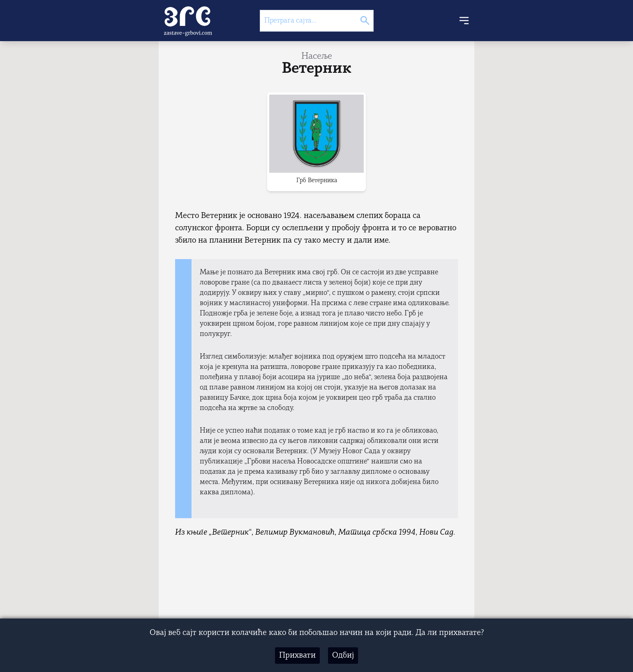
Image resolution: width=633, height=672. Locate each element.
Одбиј (343, 656)
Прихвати (297, 656)
